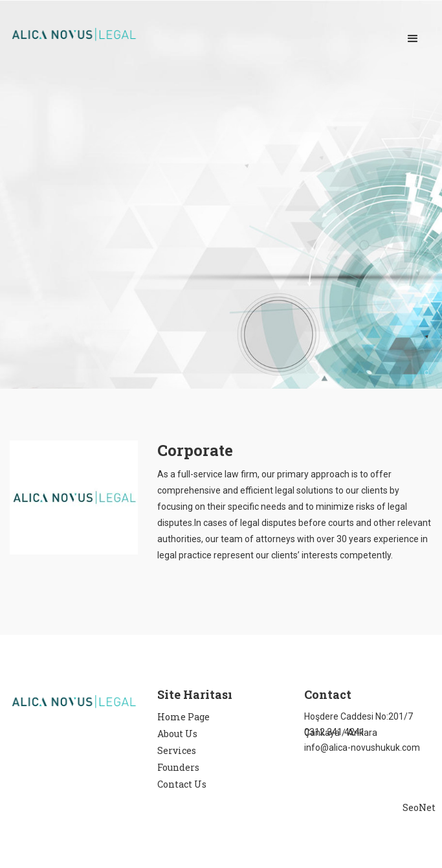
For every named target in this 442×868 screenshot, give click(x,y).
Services (177, 750)
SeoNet (419, 807)
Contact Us (182, 784)
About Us (177, 734)
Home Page (183, 717)
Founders (178, 767)
